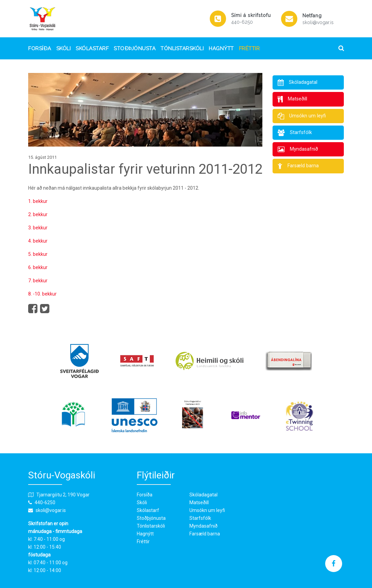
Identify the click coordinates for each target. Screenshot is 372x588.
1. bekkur (38, 201)
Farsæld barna (205, 534)
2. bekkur (38, 214)
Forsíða (40, 49)
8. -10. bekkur (42, 294)
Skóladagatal (203, 495)
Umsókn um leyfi (207, 510)
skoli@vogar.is (318, 22)
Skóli (64, 49)
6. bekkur (38, 267)
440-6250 (242, 22)
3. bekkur (38, 228)
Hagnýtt (221, 49)
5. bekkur (38, 254)
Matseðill (199, 502)
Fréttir (249, 49)
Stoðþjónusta (135, 49)
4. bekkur (38, 241)
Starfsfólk (200, 518)
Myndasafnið (203, 526)
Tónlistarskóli (182, 49)
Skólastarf (92, 49)
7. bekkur (38, 281)
